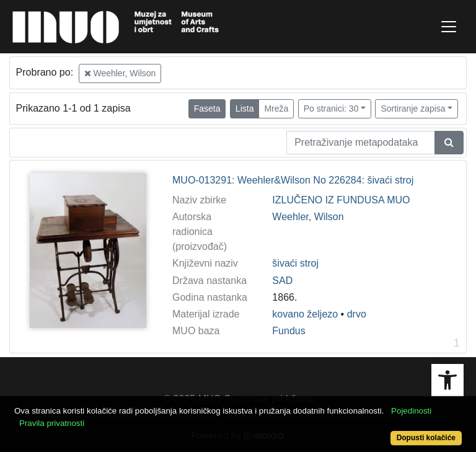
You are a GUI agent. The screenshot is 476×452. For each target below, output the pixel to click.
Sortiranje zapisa (413, 109)
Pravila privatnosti (52, 423)
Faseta (207, 109)
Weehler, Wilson (120, 73)
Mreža (276, 109)
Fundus (289, 331)
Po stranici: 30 (331, 109)
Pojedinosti (411, 411)
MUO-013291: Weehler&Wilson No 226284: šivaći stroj (293, 180)
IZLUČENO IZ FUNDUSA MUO (341, 200)
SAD (282, 281)
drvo (357, 314)
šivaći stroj (295, 263)
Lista (245, 109)
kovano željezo (305, 314)
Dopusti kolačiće (426, 438)
